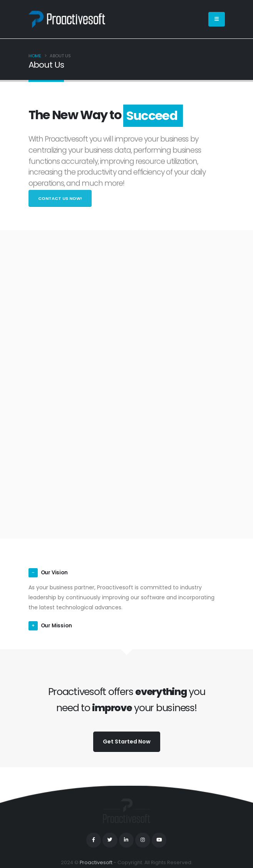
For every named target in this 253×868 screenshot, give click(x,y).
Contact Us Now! (60, 198)
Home (35, 56)
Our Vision (55, 573)
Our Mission (57, 626)
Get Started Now (127, 742)
